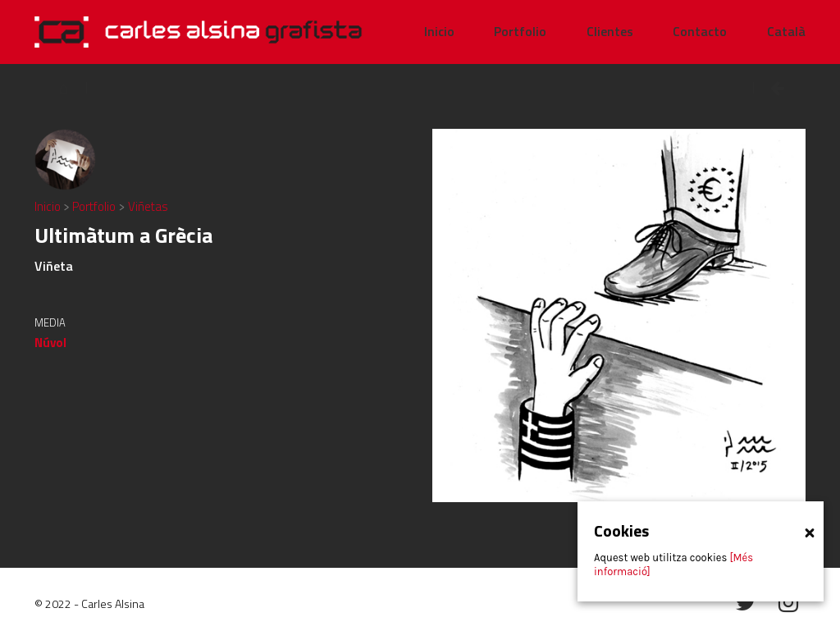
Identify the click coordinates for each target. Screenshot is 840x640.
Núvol (50, 343)
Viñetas (148, 206)
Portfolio (95, 206)
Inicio (49, 206)
